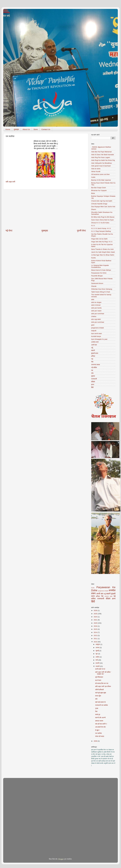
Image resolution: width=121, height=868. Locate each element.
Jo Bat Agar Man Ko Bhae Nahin (103, 255)
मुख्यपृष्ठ (16, 129)
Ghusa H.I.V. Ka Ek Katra (100, 223)
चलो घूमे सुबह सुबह (101, 693)
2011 (96, 639)
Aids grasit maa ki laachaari (101, 166)
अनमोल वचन (95, 342)
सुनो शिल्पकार (99, 677)
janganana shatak (98, 328)
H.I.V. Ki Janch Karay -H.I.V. (101, 228)
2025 (96, 614)
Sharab (94, 286)
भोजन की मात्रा (100, 736)
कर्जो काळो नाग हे (100, 669)
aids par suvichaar (98, 314)
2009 (96, 741)
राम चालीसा (98, 733)
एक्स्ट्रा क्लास (99, 721)
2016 (96, 626)
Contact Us (46, 129)
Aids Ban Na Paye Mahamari (101, 152)
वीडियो (93, 382)
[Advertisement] (46, 209)
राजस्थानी (94, 379)
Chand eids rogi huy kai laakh (102, 201)
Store (36, 129)
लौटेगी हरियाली (99, 690)
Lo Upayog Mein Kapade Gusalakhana (100, 266)
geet (93, 325)
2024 (96, 617)
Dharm (94, 209)
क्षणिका (93, 356)
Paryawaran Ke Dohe (99, 273)
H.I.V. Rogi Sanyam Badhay (101, 231)
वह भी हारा (98, 680)
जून (97, 654)
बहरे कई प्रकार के (100, 702)
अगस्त (98, 648)
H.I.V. (93, 226)
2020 (96, 623)
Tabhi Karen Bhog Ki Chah (101, 292)
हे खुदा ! (97, 730)
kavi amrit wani (96, 333)
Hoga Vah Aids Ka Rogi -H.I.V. (102, 242)
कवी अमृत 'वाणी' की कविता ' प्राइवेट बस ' (103, 673)
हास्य (93, 385)
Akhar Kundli (96, 172)
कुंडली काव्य (95, 353)
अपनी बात (94, 345)
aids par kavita (96, 308)
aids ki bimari (96, 305)
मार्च (97, 660)
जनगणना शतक (96, 365)
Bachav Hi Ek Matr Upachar (101, 180)
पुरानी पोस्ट (81, 231)
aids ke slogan (96, 302)
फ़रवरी (98, 663)
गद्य (92, 359)
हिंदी (92, 387)
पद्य (92, 370)
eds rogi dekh (96, 319)
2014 (96, 632)
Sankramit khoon (97, 283)
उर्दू (92, 348)
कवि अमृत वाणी (10, 182)
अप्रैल (98, 657)
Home (8, 129)
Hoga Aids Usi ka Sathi (99, 239)
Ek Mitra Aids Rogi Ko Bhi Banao (103, 217)
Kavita (93, 258)
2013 (96, 635)
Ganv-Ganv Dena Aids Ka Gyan (103, 220)
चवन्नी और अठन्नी (100, 718)
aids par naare (96, 311)
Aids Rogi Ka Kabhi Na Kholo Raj (103, 160)
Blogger (61, 859)
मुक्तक (93, 376)
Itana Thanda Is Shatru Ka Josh (102, 249)
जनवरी (98, 666)
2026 (96, 610)
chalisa (94, 316)
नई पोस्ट (9, 231)
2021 (96, 620)
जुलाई (97, 651)
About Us (26, 129)
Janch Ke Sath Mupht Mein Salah (103, 252)
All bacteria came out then (100, 174)
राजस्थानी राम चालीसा (102, 705)
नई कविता (94, 367)
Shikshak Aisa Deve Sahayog (102, 289)
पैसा (96, 711)
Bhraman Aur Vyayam (99, 190)
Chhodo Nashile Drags (99, 204)
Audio (93, 177)
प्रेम (92, 373)
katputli (94, 331)
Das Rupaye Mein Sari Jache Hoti (103, 207)
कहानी (93, 350)
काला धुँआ (98, 696)
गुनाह (97, 708)
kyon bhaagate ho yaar (99, 339)
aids (93, 299)
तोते (96, 699)
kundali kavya (96, 336)
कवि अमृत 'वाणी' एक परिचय (103, 686)
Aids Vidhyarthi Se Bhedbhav (102, 163)
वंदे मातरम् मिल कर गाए (102, 683)
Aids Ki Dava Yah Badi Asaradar (103, 155)
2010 (96, 642)
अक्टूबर (98, 644)
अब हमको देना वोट (100, 727)
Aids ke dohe (96, 169)
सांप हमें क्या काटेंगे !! (101, 724)
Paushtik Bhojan (97, 276)
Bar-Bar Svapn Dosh (99, 188)
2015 (96, 629)
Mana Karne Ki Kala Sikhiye (101, 270)
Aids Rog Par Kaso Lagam (101, 157)
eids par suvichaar (98, 322)
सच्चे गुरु (98, 715)
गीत (92, 362)
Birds (93, 193)
